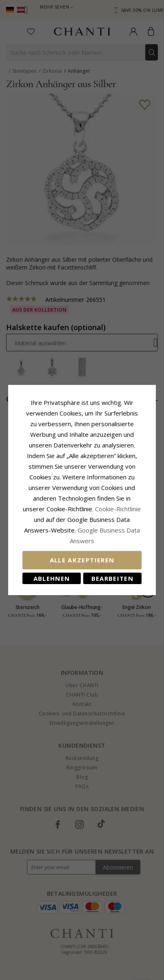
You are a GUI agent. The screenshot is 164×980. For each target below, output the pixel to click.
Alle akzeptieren (82, 560)
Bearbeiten (113, 578)
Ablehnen (52, 578)
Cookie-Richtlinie (118, 509)
